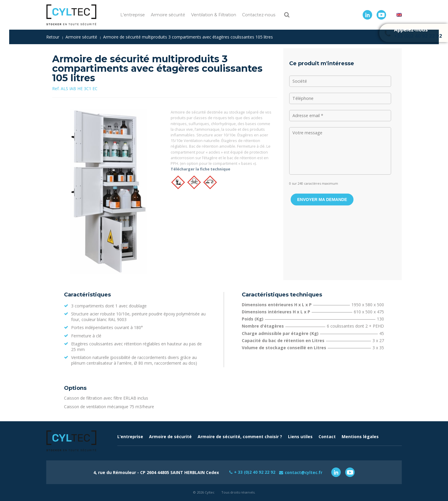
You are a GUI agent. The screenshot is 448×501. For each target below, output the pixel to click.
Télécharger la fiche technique (200, 169)
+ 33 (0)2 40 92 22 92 (254, 472)
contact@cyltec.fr (304, 472)
